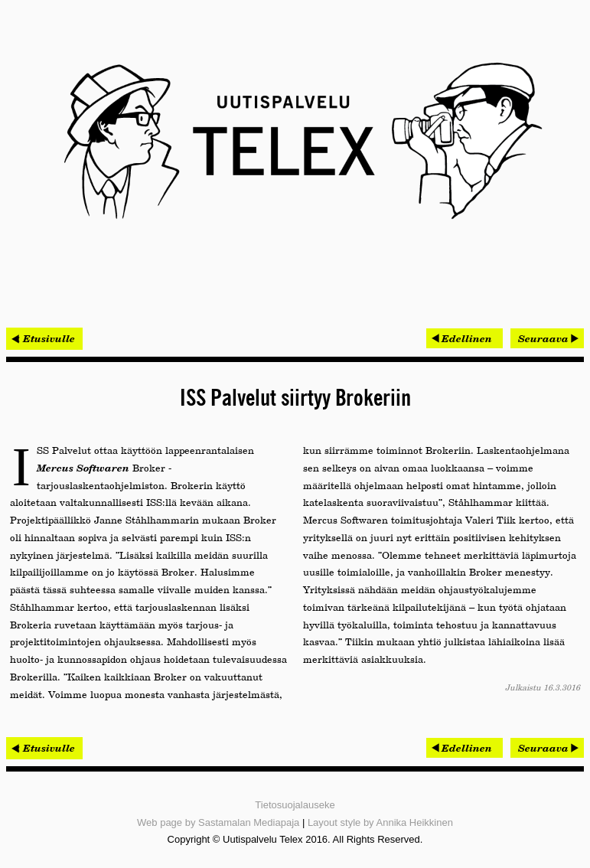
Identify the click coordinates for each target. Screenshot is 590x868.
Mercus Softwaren (83, 468)
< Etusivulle (44, 338)
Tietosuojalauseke (295, 805)
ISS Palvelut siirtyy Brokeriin (295, 399)
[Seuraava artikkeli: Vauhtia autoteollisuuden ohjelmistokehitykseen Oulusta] (547, 338)
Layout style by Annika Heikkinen (380, 822)
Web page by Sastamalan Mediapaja (218, 822)
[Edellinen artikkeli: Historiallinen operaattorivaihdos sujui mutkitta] (465, 338)
